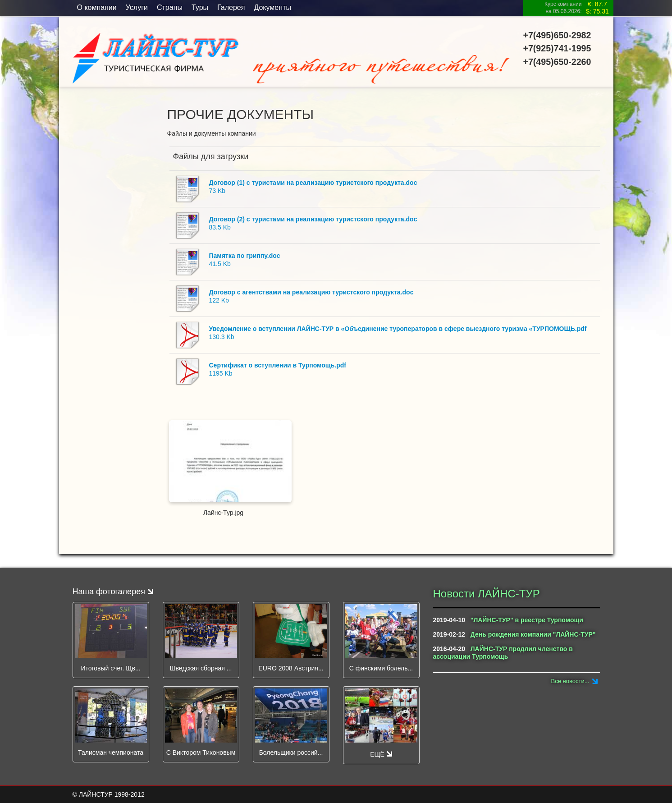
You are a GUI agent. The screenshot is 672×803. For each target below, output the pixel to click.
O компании (97, 7)
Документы (272, 7)
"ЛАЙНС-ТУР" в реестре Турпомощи (527, 620)
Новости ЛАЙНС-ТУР (487, 594)
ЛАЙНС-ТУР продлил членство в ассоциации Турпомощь (503, 653)
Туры (200, 7)
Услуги (137, 7)
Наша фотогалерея (113, 592)
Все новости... (570, 681)
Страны (170, 7)
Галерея (231, 7)
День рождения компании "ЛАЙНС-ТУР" (533, 634)
